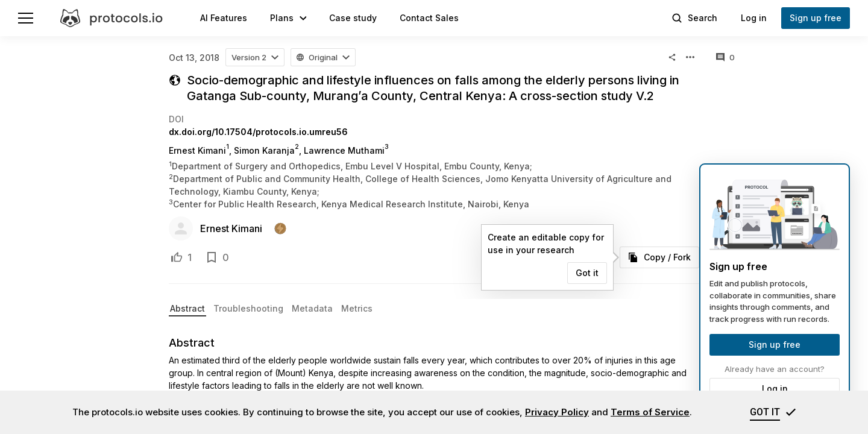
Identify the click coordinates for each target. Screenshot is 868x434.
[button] (288, 18)
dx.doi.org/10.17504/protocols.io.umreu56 (258, 132)
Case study (353, 18)
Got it (587, 273)
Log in (775, 388)
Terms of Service (650, 412)
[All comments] (725, 57)
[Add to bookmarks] (212, 257)
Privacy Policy (557, 412)
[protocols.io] (112, 18)
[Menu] (26, 18)
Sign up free (775, 344)
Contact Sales (429, 18)
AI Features (224, 18)
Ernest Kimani (231, 228)
